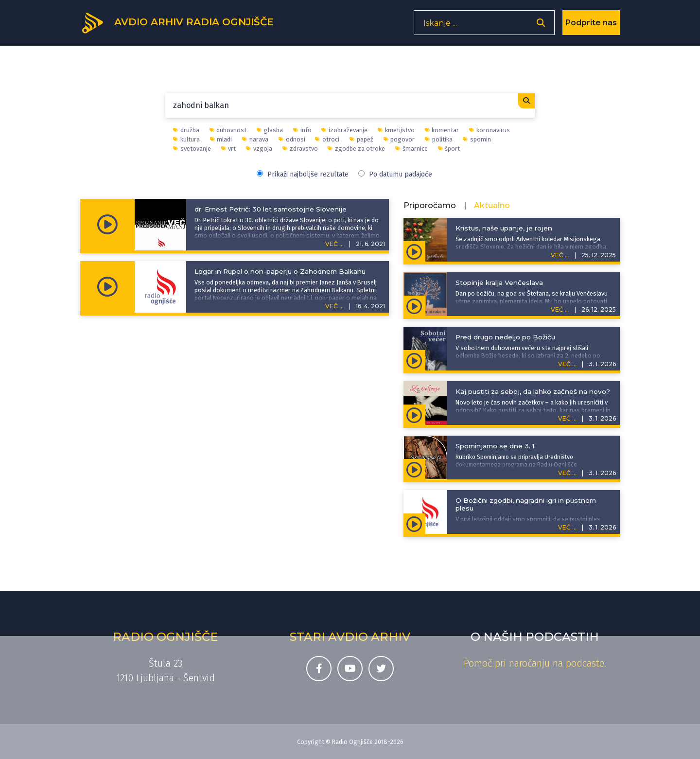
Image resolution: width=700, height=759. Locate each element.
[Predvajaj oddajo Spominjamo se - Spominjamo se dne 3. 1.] (414, 469)
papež (361, 139)
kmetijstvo (396, 130)
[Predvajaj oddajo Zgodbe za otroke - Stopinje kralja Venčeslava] (414, 306)
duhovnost (228, 130)
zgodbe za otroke (356, 149)
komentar (442, 130)
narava (255, 139)
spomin (477, 139)
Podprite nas (591, 26)
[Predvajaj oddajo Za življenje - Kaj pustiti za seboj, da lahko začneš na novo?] (414, 415)
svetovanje (192, 149)
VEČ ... (334, 244)
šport (449, 149)
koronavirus (490, 130)
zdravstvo (300, 149)
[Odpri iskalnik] (541, 27)
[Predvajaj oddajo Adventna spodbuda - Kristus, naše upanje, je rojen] (414, 251)
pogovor (399, 139)
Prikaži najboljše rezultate (303, 174)
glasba (270, 130)
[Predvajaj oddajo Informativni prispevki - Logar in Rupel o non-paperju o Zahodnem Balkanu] (107, 287)
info (302, 130)
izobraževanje (344, 130)
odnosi (292, 139)
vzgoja (259, 149)
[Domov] (185, 26)
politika (439, 139)
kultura (186, 139)
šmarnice (411, 149)
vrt (229, 149)
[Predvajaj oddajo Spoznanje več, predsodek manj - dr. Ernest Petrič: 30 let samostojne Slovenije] (107, 225)
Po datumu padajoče (395, 174)
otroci (327, 139)
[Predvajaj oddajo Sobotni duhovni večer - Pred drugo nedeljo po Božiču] (414, 360)
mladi (221, 139)
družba (186, 130)
